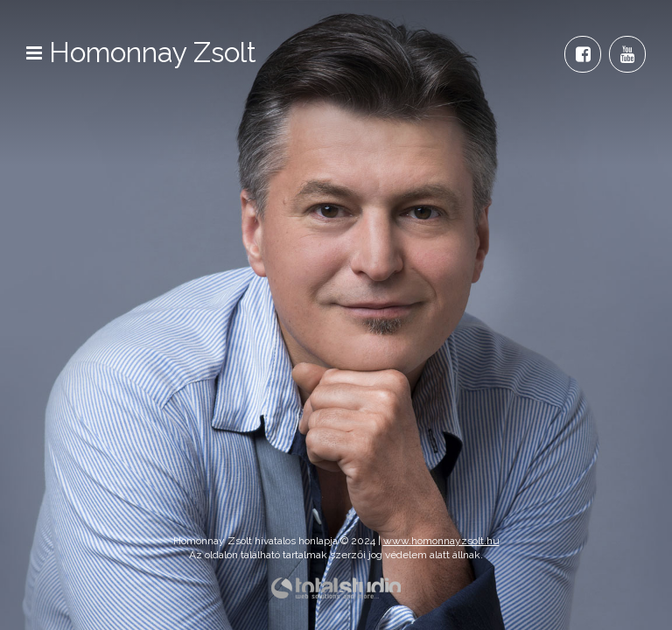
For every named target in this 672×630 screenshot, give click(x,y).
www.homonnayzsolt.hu (441, 541)
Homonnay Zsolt (153, 52)
